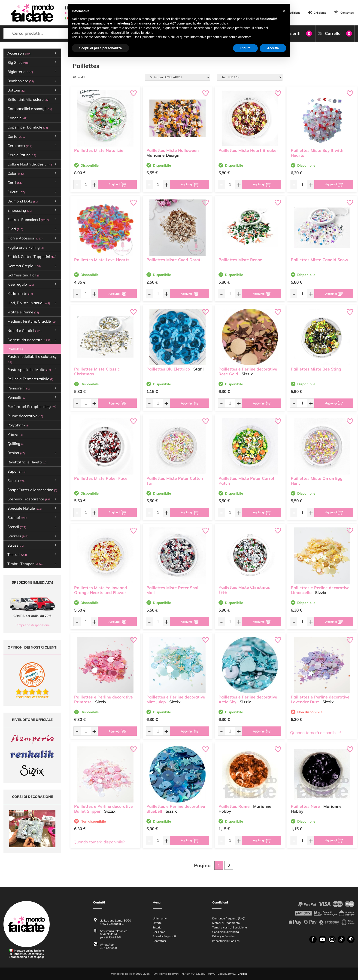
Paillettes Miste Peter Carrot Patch (246, 481)
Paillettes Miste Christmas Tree (244, 590)
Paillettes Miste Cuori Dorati (174, 260)
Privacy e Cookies (223, 936)
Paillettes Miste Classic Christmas (97, 371)
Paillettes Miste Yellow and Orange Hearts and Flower (101, 590)
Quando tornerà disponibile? (316, 733)
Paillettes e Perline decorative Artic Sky (248, 699)
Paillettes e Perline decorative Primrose (103, 699)
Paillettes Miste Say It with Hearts (317, 153)
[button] (284, 11)
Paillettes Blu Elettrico (168, 369)
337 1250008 (108, 948)
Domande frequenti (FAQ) (229, 918)
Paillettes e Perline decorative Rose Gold (248, 371)
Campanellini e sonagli (30, 109)
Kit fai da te (20, 294)
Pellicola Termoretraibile (30, 379)
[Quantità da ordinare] (86, 184)
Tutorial (157, 927)
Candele (17, 118)
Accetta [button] (273, 48)
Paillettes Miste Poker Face (101, 478)
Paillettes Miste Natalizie (99, 150)
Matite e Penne (23, 312)
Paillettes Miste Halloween (173, 150)
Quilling (16, 444)
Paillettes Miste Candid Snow (319, 260)
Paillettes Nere (305, 806)
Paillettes (18, 349)
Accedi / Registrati (164, 936)
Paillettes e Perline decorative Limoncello (320, 590)
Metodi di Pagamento (226, 923)
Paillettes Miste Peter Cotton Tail (175, 481)
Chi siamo (320, 13)
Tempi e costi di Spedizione (230, 927)
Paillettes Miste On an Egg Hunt (317, 481)
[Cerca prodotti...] (45, 33)
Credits (242, 974)
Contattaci (347, 13)
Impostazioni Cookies (226, 941)
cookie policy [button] (219, 23)
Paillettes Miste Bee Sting (316, 369)
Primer (15, 434)
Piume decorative (25, 416)
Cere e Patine (22, 155)
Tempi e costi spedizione (32, 625)
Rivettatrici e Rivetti (27, 462)
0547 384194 (108, 934)
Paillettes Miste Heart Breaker (248, 150)
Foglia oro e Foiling (26, 247)
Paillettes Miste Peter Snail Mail (173, 590)
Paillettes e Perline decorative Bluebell (176, 809)
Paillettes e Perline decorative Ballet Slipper (103, 809)
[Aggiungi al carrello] (117, 184)
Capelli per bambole (28, 127)
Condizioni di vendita (226, 932)
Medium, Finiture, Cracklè (32, 321)
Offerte (157, 923)
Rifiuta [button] (246, 48)
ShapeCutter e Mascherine (32, 490)
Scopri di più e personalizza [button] (100, 48)
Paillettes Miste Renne (240, 260)
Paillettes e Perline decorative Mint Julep (176, 699)
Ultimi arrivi (160, 918)
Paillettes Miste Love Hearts (102, 260)
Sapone (17, 471)
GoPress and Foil (24, 275)
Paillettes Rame (234, 806)
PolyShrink (18, 425)
